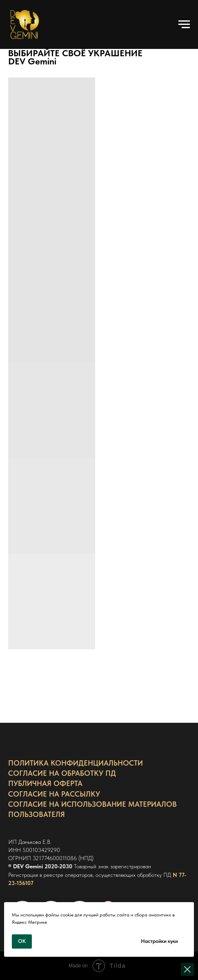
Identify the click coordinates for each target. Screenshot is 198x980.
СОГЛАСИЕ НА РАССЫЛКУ (54, 794)
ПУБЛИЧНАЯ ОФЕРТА (45, 783)
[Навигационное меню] (184, 24)
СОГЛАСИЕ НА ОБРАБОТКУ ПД (62, 773)
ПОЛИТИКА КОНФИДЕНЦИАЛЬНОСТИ (76, 763)
